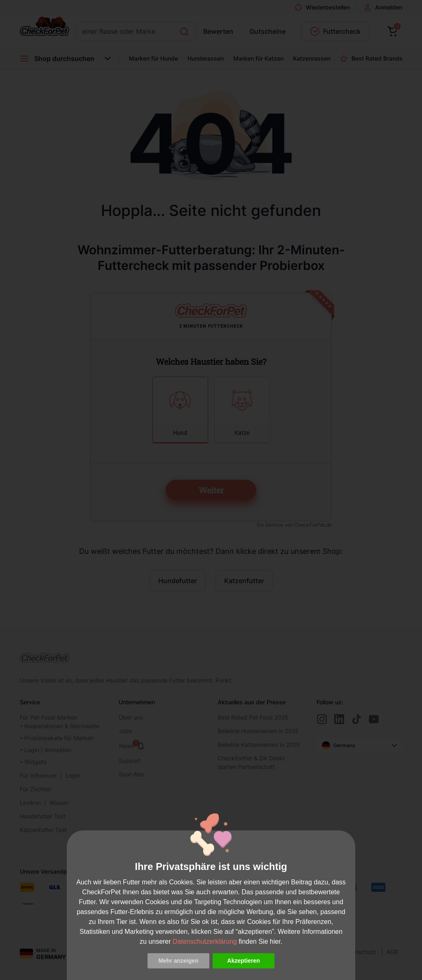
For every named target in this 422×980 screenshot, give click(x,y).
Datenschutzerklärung (205, 941)
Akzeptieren (243, 961)
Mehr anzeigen (178, 961)
